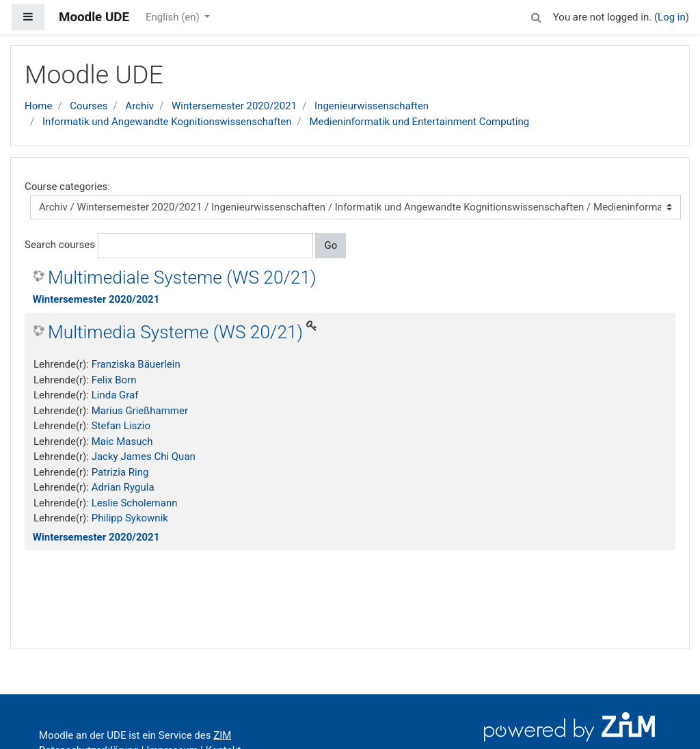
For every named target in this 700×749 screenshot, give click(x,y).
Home (38, 106)
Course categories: (67, 187)
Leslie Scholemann (135, 503)
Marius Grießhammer (140, 411)
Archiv (139, 106)
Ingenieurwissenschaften (372, 106)
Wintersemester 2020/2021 (234, 106)
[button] (537, 15)
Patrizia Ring (120, 472)
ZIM (222, 735)
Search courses (60, 245)
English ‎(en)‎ (174, 17)
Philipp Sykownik (130, 518)
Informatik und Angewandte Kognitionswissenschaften (167, 122)
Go (331, 245)
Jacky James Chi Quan (144, 457)
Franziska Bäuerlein (136, 364)
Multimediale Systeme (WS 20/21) (182, 277)
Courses (89, 106)
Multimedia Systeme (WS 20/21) (175, 332)
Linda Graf (115, 395)
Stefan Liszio (121, 426)
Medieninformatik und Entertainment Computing (420, 122)
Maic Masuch (122, 441)
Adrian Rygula (123, 487)
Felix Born (114, 380)
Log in (672, 17)
